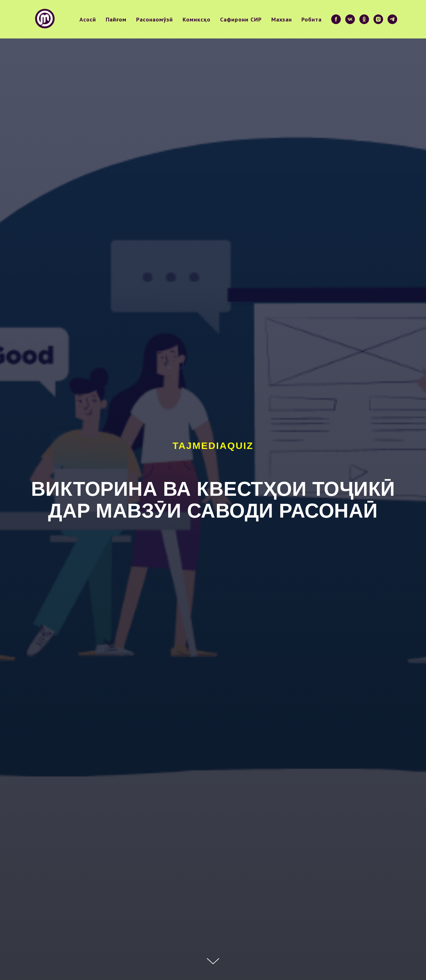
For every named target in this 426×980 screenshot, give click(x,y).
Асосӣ (88, 19)
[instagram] (378, 19)
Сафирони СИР (241, 19)
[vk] (350, 19)
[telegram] (392, 19)
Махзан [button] (282, 19)
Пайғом (116, 19)
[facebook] (336, 19)
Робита (311, 19)
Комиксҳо (197, 19)
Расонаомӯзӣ (155, 19)
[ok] (364, 19)
